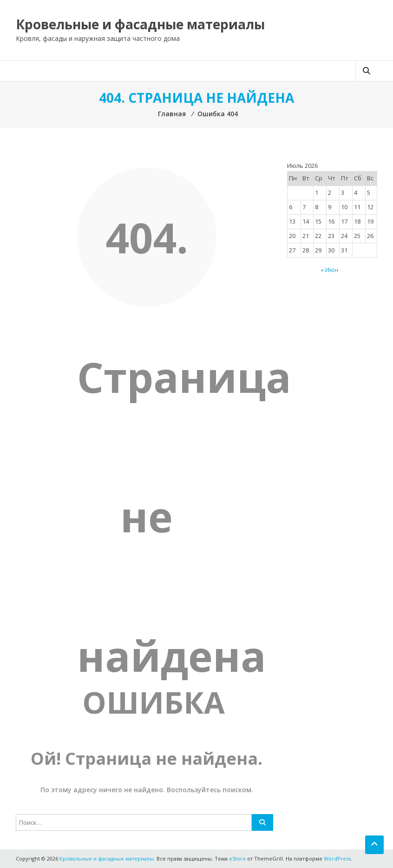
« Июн (329, 270)
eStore (237, 858)
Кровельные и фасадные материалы (140, 24)
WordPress (337, 858)
